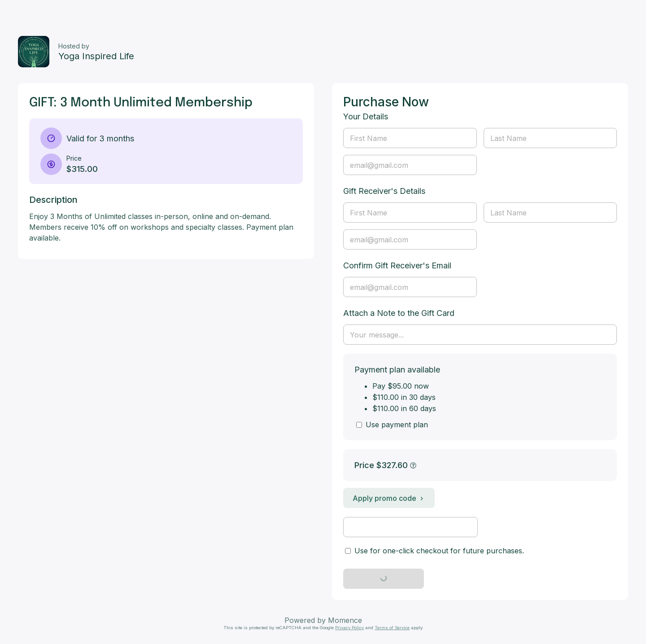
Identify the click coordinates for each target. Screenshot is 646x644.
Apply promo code (389, 498)
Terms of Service (392, 628)
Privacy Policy (349, 628)
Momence (345, 620)
